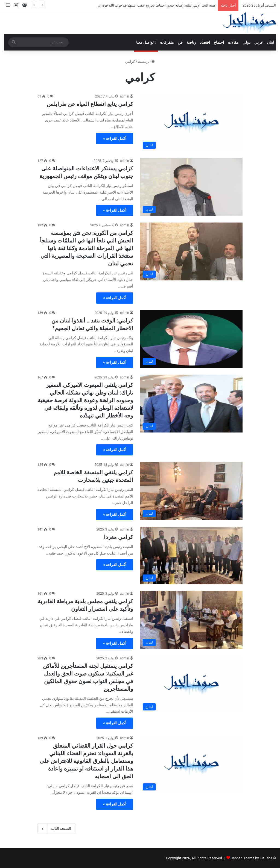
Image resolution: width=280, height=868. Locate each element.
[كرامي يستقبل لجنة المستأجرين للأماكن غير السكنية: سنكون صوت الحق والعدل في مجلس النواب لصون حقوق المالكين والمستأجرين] (191, 685)
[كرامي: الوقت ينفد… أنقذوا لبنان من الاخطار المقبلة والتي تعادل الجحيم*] (191, 339)
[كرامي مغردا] (191, 556)
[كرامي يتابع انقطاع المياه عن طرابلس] (191, 123)
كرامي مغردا (119, 537)
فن (180, 42)
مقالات (233, 42)
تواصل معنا (146, 42)
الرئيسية (146, 62)
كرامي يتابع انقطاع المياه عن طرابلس (90, 104)
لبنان (270, 42)
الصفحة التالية (56, 829)
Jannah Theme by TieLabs (251, 858)
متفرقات (167, 42)
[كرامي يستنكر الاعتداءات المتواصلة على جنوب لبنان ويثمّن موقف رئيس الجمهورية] (191, 187)
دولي (247, 42)
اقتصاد (205, 42)
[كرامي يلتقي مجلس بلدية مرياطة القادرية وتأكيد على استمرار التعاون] (191, 620)
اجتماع (219, 42)
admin (125, 96)
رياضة (191, 42)
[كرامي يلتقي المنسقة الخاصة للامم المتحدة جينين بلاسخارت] (191, 491)
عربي (259, 42)
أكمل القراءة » (115, 138)
